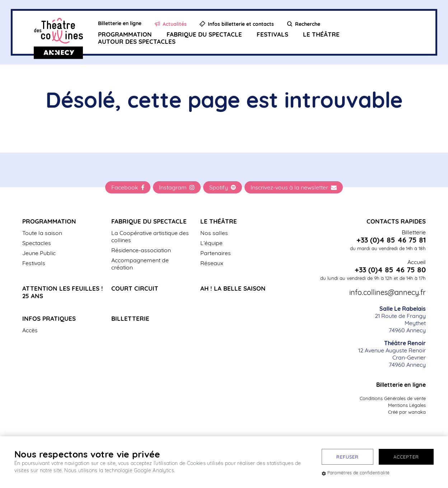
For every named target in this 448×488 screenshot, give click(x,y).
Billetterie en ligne (401, 385)
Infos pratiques (49, 318)
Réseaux (212, 263)
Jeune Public (39, 253)
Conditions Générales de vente (393, 398)
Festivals (272, 34)
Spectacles (37, 243)
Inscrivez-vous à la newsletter (294, 187)
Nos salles (214, 233)
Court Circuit (135, 288)
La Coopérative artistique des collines (150, 236)
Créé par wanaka (407, 412)
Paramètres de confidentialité (356, 473)
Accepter (406, 457)
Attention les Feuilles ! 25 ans (63, 292)
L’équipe (211, 243)
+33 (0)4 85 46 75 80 (390, 270)
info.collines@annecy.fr (388, 292)
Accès (30, 330)
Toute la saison (42, 233)
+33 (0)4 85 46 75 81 (391, 240)
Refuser (347, 457)
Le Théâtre (321, 34)
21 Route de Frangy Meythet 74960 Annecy (400, 319)
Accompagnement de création (140, 264)
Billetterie (130, 318)
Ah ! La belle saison (233, 288)
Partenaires (216, 253)
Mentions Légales (407, 405)
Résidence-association (141, 250)
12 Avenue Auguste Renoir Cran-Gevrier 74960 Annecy (392, 354)
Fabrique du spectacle (204, 34)
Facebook (128, 187)
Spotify (223, 187)
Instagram (177, 187)
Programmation (125, 34)
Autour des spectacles (137, 41)
